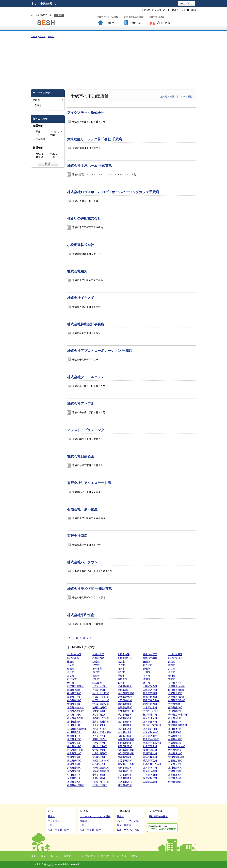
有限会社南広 (77, 536)
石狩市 (121, 683)
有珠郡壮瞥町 (100, 757)
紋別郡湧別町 (175, 750)
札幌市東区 (124, 654)
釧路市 (172, 662)
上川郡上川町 (74, 725)
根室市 (96, 676)
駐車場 (39, 157)
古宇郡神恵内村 (75, 708)
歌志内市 (72, 679)
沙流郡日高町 (125, 761)
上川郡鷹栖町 (74, 722)
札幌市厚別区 (125, 658)
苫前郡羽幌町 (125, 736)
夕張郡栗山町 (100, 715)
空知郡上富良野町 (152, 725)
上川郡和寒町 (125, 729)
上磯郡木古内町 (176, 686)
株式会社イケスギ (81, 298)
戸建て (51, 816)
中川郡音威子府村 (102, 732)
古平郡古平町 (125, 708)
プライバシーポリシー (128, 856)
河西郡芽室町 (74, 771)
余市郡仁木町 (150, 708)
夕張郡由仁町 (175, 711)
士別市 (147, 672)
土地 (38, 135)
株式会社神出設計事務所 (86, 324)
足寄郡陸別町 (74, 778)
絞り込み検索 (167, 97)
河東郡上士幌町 (101, 768)
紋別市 (121, 672)
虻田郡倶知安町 (101, 704)
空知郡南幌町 (100, 711)
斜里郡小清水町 (176, 746)
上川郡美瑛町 (125, 725)
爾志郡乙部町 (150, 693)
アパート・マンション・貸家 (95, 816)
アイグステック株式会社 (86, 113)
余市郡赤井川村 (75, 711)
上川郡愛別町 (175, 722)
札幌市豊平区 (175, 654)
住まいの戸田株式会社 (84, 218)
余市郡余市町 (175, 708)
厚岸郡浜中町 (175, 778)
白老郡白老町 (125, 757)
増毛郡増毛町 (175, 732)
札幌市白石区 (150, 654)
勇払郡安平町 (74, 761)
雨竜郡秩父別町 (101, 718)
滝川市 (147, 676)
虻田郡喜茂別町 (176, 700)
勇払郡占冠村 (100, 729)
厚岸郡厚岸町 (150, 778)
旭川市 (121, 662)
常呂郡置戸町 (100, 750)
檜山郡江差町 (74, 693)
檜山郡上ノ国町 (101, 693)
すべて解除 (187, 97)
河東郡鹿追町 (125, 768)
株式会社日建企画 (81, 456)
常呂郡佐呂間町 (126, 750)
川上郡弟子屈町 (101, 782)
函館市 (71, 662)
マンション (56, 132)
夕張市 (121, 665)
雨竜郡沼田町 (175, 718)
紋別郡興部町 (100, 753)
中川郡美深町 (74, 732)
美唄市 (147, 669)
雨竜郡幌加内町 (151, 732)
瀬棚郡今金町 (74, 697)
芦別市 (172, 669)
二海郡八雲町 (150, 690)
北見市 (96, 665)
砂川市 (172, 676)
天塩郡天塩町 (74, 739)
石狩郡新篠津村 (75, 686)
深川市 (96, 679)
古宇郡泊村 (174, 704)
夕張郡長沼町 (74, 715)
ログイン (187, 3)
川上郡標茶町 (74, 782)
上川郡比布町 (150, 722)
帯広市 (71, 665)
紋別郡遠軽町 (150, 750)
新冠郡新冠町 (175, 761)
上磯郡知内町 (150, 686)
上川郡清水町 (175, 768)
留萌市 (71, 669)
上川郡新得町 (150, 768)
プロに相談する (160, 21)
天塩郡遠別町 (175, 736)
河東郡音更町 (175, 764)
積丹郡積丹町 (100, 708)
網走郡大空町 (175, 753)
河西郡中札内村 (101, 771)
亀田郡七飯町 (74, 690)
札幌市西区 (98, 658)
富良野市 (122, 679)
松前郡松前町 (100, 686)
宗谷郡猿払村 (100, 739)
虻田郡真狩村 (125, 700)
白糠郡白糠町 (150, 782)
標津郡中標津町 (75, 785)
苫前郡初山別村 (151, 736)
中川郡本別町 (150, 775)
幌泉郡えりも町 (126, 764)
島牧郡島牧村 (125, 697)
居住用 (39, 154)
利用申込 (162, 828)
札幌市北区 (98, 654)
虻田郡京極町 (74, 704)
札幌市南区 (73, 658)
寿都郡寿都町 (150, 697)
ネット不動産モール (45, 3)
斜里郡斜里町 (125, 746)
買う (108, 21)
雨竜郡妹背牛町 (75, 718)
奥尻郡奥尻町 (175, 693)
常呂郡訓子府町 (75, 750)
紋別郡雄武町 (150, 753)
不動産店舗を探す (158, 816)
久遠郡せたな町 (101, 697)
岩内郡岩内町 (150, 704)
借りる (134, 21)
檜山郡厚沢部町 (126, 693)
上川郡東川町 (100, 725)
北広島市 (97, 683)
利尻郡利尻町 (125, 743)
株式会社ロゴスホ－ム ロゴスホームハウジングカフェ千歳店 (113, 192)
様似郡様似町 (100, 764)
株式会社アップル (81, 404)
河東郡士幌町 (74, 768)
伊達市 (71, 683)
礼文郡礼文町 (100, 743)
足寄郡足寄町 (175, 775)
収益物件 (41, 139)
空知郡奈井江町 (126, 711)
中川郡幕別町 (74, 775)
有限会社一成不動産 (82, 509)
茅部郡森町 (124, 690)
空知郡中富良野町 (178, 725)
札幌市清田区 (175, 658)
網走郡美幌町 (74, 746)
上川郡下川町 (175, 729)
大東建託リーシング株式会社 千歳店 (95, 139)
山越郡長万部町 (176, 690)
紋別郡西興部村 (126, 753)
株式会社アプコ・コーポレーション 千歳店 (100, 351)
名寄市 (172, 672)
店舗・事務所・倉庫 (58, 830)
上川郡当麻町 (125, 722)
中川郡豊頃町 (125, 775)
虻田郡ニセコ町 (101, 700)
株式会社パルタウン (82, 562)
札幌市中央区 (74, 654)
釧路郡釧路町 (125, 778)
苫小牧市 (97, 669)
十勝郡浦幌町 (100, 778)
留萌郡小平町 (74, 736)
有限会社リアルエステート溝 (89, 483)
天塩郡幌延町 (175, 743)
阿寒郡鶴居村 (125, 782)
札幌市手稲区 (150, 658)
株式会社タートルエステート (89, 377)
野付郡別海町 (175, 782)
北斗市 (147, 683)
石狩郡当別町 (175, 683)
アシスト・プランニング (86, 430)
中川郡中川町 (125, 732)
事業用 (54, 135)
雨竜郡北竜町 (150, 718)
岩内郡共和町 (125, 704)
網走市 (172, 665)
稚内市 (121, 669)
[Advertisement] (114, 63)
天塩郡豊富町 (74, 743)
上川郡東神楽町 (101, 722)
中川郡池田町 (100, 775)
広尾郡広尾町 (175, 771)
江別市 (71, 672)
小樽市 (96, 662)
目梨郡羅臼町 (125, 785)
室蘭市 (147, 662)
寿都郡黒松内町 (176, 697)
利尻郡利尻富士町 (152, 743)
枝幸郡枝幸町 (175, 739)
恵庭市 (172, 679)
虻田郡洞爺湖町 (176, 757)
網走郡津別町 (100, 746)
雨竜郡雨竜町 (125, 718)
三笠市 (71, 676)
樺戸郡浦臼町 (150, 715)
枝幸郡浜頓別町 (126, 739)
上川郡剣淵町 (150, 729)
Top (33, 856)
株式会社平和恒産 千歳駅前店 (90, 589)
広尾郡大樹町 (150, 771)
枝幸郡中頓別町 (151, 739)
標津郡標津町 (100, 785)
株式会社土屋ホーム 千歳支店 (90, 166)
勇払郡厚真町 (150, 757)
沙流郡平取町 (150, 761)
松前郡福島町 (125, 686)
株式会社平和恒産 (81, 615)
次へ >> (87, 638)
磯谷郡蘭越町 (74, 700)
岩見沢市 (148, 665)
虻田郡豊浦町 (74, 757)
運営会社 (106, 856)
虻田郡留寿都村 (151, 700)
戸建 (38, 132)
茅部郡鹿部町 (100, 690)
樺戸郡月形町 (125, 715)
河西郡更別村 (125, 771)
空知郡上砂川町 (151, 711)
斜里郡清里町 (150, 746)
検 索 (48, 164)
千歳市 (121, 676)
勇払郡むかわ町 (101, 761)
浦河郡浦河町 (74, 764)
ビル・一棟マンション (129, 830)
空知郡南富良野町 (77, 729)
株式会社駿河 (77, 271)
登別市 (147, 679)
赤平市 (96, 672)
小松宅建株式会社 (81, 245)
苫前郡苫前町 (100, 736)
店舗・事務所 (124, 825)
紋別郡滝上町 (74, 753)
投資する (69, 856)
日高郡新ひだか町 (152, 764)
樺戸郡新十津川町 (178, 715)
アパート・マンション (129, 821)
